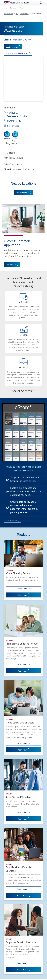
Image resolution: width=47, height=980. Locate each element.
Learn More (12, 264)
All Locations (8, 14)
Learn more (24, 664)
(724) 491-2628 (14, 121)
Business (13, 8)
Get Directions (13, 47)
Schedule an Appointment (18, 53)
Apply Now (24, 595)
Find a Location (23, 192)
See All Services (23, 391)
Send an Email (13, 126)
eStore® (21, 8)
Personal (4, 8)
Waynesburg (25, 14)
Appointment (23, 895)
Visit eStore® (13, 520)
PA (17, 14)
